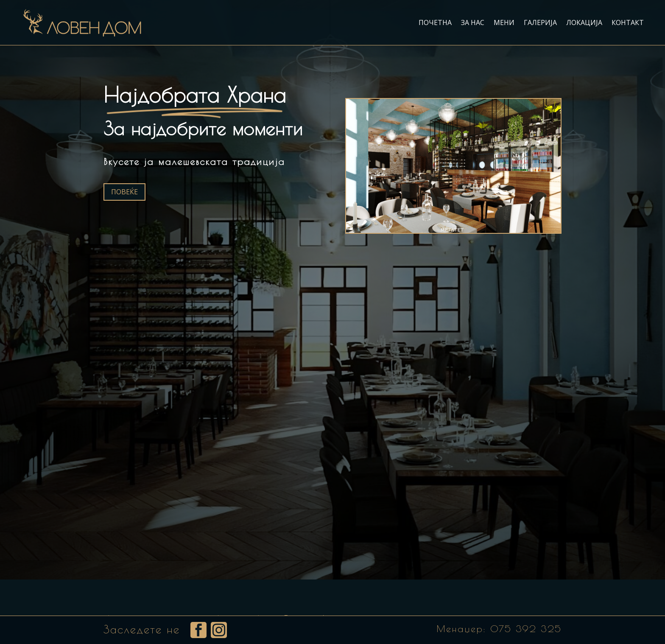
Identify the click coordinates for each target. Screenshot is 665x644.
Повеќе (124, 192)
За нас (473, 22)
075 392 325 (526, 629)
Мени (504, 22)
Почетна (435, 22)
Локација (584, 22)
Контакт (628, 22)
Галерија (540, 22)
